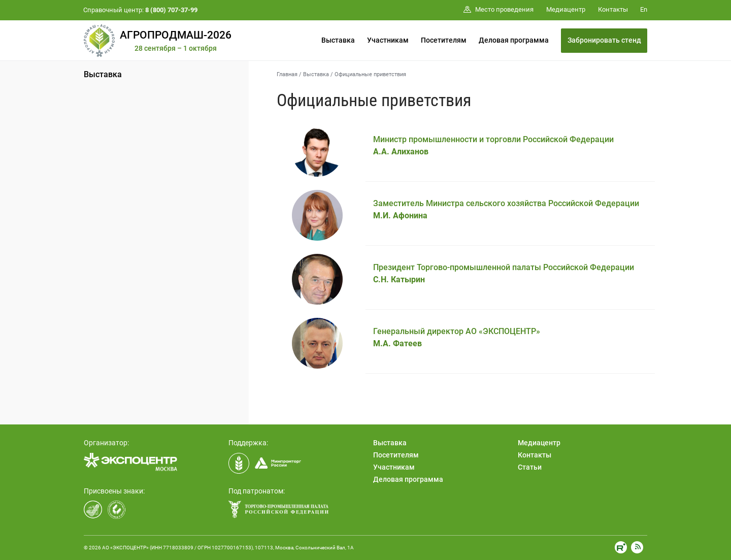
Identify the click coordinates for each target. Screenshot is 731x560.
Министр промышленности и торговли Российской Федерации (493, 145)
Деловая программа (514, 40)
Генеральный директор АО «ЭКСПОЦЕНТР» (457, 337)
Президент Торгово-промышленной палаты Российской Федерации (504, 273)
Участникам (388, 40)
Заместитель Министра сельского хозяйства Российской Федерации (506, 209)
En (644, 9)
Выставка (338, 40)
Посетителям (444, 40)
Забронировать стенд (604, 40)
